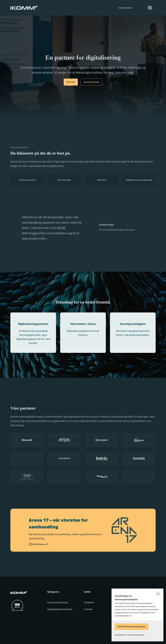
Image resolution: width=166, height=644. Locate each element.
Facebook (89, 602)
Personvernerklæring (58, 602)
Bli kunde (71, 82)
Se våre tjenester (92, 82)
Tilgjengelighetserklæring (60, 609)
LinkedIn (88, 609)
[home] (24, 6)
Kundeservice (125, 8)
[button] (150, 8)
